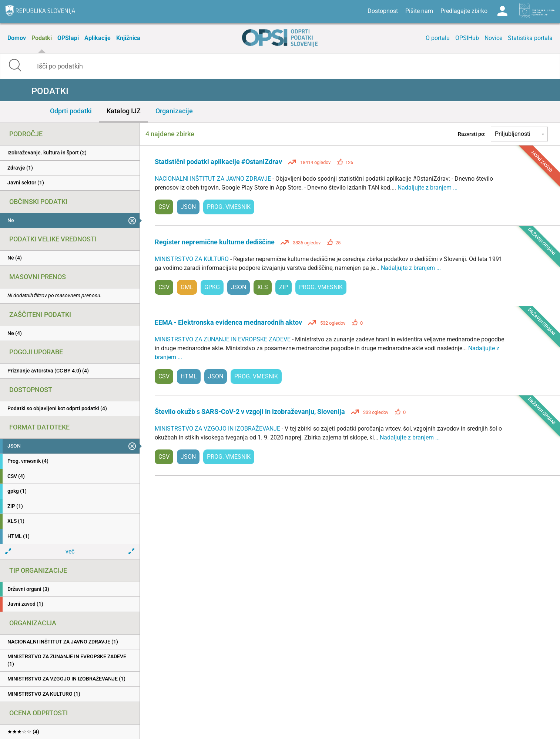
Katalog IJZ (124, 111)
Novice (493, 38)
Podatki (42, 38)
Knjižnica (128, 38)
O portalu (438, 38)
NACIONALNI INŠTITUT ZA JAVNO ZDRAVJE (214, 179)
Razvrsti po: (472, 134)
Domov (17, 38)
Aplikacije (98, 38)
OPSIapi (68, 38)
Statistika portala (530, 38)
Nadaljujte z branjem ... (427, 188)
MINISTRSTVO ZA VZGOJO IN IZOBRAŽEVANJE (218, 429)
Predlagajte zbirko (464, 11)
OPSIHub (467, 38)
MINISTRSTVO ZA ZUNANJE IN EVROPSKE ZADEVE (223, 339)
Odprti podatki (71, 111)
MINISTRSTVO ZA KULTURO (192, 259)
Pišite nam (419, 11)
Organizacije (174, 111)
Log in (502, 11)
